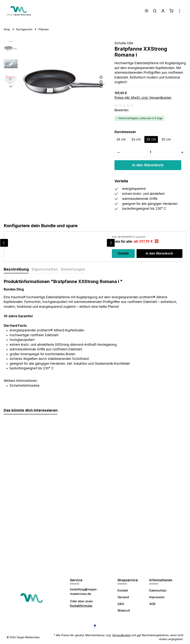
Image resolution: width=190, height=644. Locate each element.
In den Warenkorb (148, 165)
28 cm (151, 139)
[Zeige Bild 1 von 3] (101, 77)
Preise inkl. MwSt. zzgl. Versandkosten (143, 98)
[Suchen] (155, 11)
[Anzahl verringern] (118, 152)
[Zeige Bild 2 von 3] (101, 82)
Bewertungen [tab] (73, 269)
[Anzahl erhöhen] (182, 152)
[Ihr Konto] (163, 11)
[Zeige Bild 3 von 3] (101, 87)
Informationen (161, 580)
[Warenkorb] (171, 11)
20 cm (166, 139)
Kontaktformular (81, 606)
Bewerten (122, 110)
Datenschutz (158, 590)
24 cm (136, 139)
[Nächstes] (11, 87)
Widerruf (124, 611)
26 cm (121, 139)
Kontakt (123, 590)
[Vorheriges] (11, 41)
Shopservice (128, 580)
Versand (123, 597)
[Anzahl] (150, 152)
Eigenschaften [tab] (45, 269)
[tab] (16, 269)
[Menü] (147, 11)
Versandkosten (121, 635)
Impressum (157, 597)
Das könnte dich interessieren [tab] (31, 410)
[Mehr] (180, 11)
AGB (152, 604)
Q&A (121, 604)
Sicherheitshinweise (25, 386)
